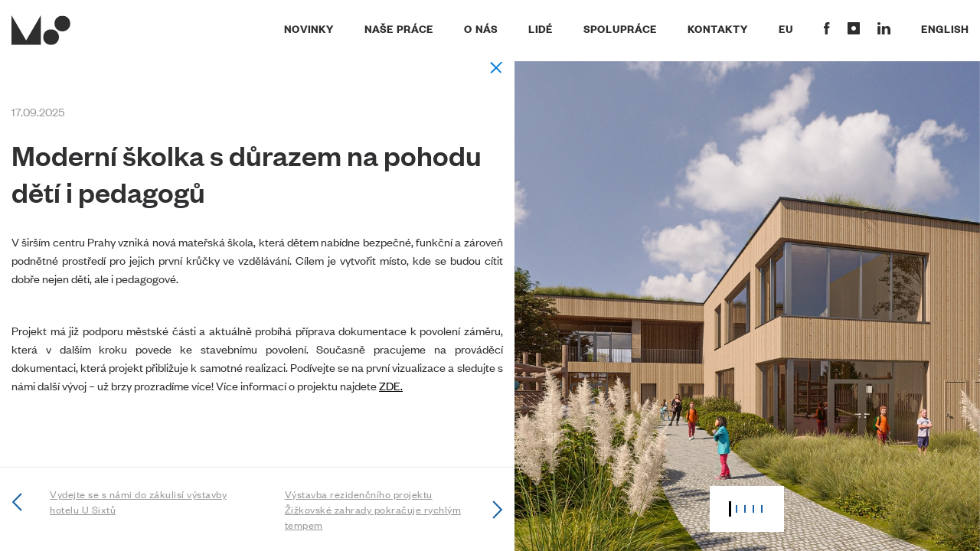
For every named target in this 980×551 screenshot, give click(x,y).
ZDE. (391, 385)
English (945, 28)
